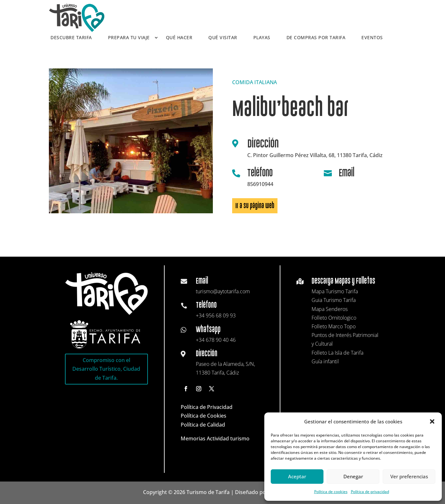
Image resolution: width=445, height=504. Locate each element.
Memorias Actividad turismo (215, 438)
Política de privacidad (370, 492)
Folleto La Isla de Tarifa (337, 353)
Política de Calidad (203, 425)
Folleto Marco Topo (334, 326)
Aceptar (297, 476)
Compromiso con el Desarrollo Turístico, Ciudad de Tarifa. (106, 369)
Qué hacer (179, 38)
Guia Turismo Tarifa (334, 300)
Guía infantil (325, 361)
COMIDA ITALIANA (254, 82)
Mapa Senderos (330, 309)
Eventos (372, 38)
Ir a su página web (255, 206)
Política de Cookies (204, 416)
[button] (432, 421)
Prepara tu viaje (129, 38)
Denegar (353, 476)
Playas (262, 38)
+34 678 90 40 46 (216, 340)
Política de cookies (331, 492)
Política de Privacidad (207, 407)
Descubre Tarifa (71, 38)
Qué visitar (223, 38)
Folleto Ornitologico (334, 318)
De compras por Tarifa (316, 38)
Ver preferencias (409, 476)
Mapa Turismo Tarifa (335, 291)
